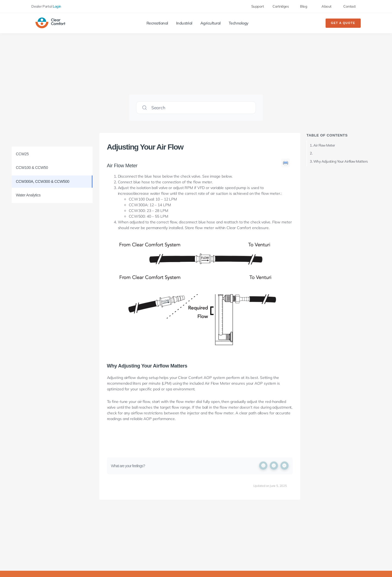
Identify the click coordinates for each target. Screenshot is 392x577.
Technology (239, 23)
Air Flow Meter (324, 145)
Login (57, 6)
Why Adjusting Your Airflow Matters (341, 161)
